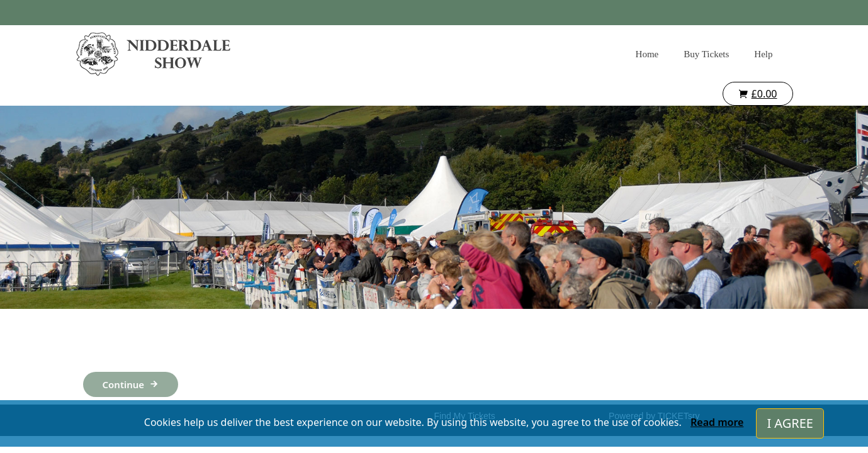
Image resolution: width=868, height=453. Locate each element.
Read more (717, 422)
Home (647, 54)
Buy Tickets (706, 54)
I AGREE (790, 423)
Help (763, 54)
